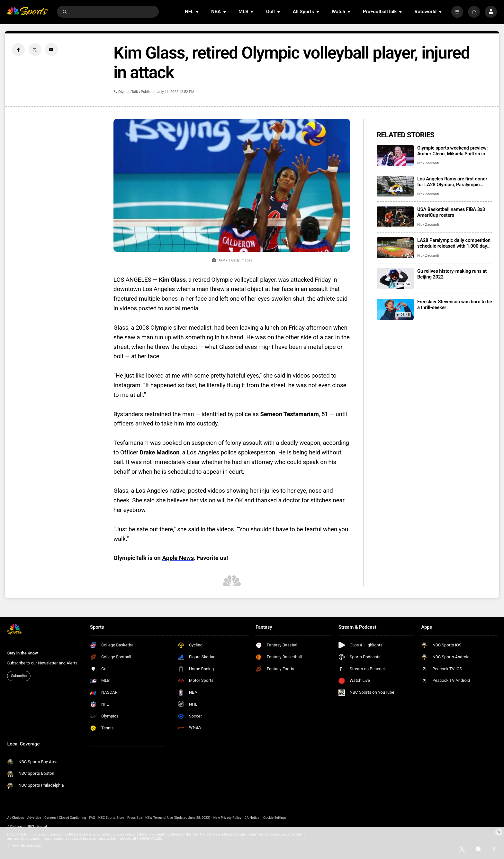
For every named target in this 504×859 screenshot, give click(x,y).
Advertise (34, 818)
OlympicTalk (128, 92)
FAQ (92, 818)
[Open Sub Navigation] (198, 12)
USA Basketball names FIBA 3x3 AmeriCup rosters (451, 212)
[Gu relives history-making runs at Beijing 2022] (395, 279)
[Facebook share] (18, 50)
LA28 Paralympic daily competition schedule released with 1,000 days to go (454, 243)
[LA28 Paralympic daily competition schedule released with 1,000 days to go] (395, 248)
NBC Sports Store (111, 818)
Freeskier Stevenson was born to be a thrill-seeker (455, 305)
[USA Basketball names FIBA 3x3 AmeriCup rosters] (395, 217)
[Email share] (51, 50)
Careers (50, 818)
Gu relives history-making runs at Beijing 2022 (452, 274)
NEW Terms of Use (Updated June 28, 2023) (178, 818)
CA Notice (252, 818)
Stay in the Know (22, 653)
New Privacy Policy (227, 818)
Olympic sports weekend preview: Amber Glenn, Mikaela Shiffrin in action (453, 151)
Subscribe (19, 676)
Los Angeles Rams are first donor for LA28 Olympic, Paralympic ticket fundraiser (452, 182)
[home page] (27, 12)
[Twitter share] (35, 50)
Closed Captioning (72, 818)
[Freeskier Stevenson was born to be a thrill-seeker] (395, 309)
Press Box (135, 818)
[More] (457, 12)
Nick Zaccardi (428, 163)
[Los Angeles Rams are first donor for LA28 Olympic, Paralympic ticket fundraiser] (395, 186)
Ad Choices (15, 818)
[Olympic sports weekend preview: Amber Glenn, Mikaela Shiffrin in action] (395, 155)
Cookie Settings (275, 818)
